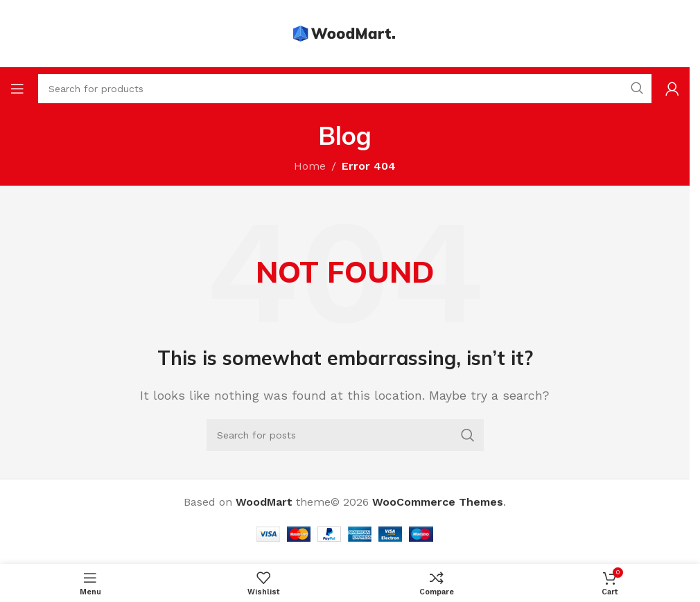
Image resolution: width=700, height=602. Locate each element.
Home (310, 166)
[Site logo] (345, 33)
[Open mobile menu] (17, 89)
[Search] (345, 435)
